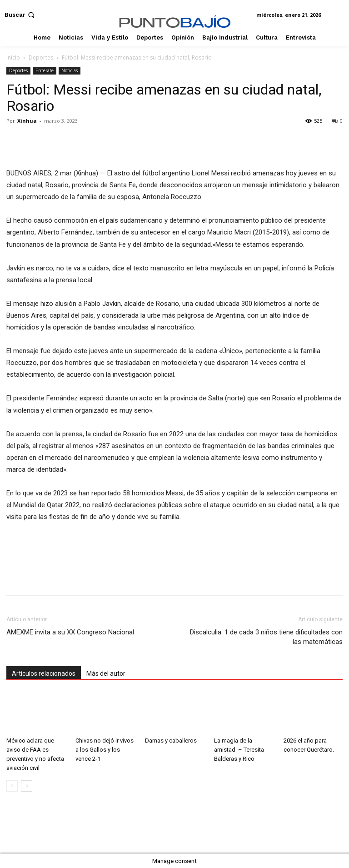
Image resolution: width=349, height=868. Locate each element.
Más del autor (106, 673)
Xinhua (27, 121)
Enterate (45, 70)
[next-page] (27, 786)
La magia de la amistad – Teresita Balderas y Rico (239, 750)
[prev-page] (12, 786)
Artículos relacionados (44, 673)
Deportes (41, 57)
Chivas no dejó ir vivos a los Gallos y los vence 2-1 (105, 750)
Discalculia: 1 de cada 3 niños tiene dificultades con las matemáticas (266, 637)
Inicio (13, 57)
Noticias (70, 70)
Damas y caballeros (171, 741)
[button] (20, 15)
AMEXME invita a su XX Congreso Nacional (70, 632)
